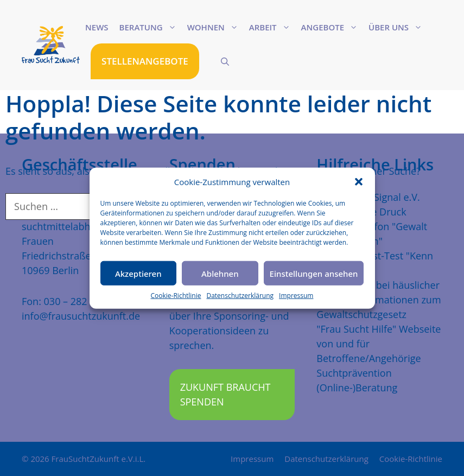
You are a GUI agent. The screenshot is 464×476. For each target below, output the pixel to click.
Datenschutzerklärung (240, 296)
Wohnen (215, 27)
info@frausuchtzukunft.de (81, 316)
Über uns (398, 27)
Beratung (151, 27)
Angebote (332, 27)
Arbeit (272, 27)
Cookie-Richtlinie (176, 296)
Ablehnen (220, 273)
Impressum (296, 296)
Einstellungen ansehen (314, 273)
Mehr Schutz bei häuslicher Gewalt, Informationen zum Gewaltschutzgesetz (379, 300)
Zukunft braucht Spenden (225, 394)
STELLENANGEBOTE (145, 61)
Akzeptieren (138, 273)
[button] (359, 182)
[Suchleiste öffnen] (225, 61)
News (97, 27)
